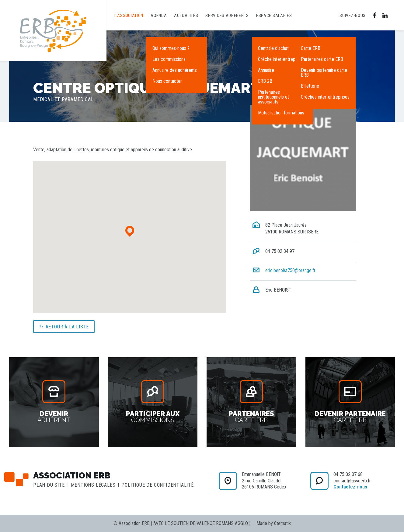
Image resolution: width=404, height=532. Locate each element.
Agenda (159, 16)
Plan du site (49, 485)
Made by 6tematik (274, 523)
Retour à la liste (64, 326)
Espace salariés (274, 16)
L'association (129, 16)
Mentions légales (93, 485)
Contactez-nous (350, 487)
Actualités (186, 16)
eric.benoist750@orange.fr (290, 270)
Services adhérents (227, 16)
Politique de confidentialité (157, 485)
